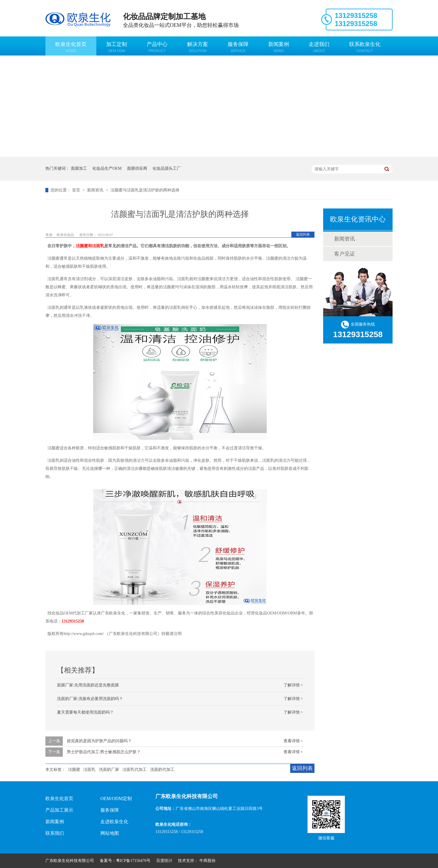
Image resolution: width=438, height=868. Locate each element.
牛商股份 (207, 861)
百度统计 (164, 861)
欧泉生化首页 (71, 47)
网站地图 (110, 833)
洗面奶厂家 (109, 770)
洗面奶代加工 (162, 770)
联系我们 (55, 833)
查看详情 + (293, 741)
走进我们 (319, 47)
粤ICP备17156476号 (133, 861)
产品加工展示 (59, 810)
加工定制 (117, 47)
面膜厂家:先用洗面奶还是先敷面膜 (88, 685)
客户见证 (345, 254)
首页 (77, 190)
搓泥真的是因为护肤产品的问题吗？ (99, 741)
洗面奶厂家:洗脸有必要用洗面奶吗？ (90, 699)
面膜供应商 (137, 168)
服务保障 (238, 47)
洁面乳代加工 (135, 770)
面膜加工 (79, 168)
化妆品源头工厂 (167, 168)
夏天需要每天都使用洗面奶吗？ (85, 712)
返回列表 (303, 234)
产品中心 (157, 47)
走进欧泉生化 (114, 822)
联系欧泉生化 (365, 47)
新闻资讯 (96, 190)
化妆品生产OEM (107, 168)
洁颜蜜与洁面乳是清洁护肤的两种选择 (145, 190)
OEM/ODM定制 (116, 798)
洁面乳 (89, 770)
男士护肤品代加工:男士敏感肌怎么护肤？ (104, 752)
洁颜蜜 (74, 770)
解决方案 (198, 47)
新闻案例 (279, 47)
